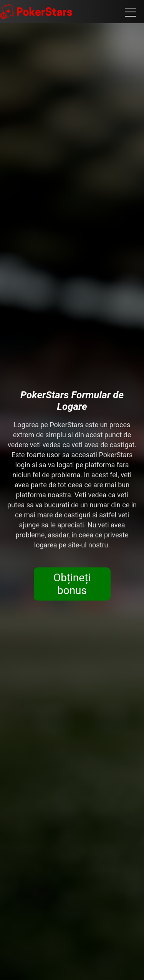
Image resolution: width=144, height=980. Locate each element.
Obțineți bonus (72, 584)
